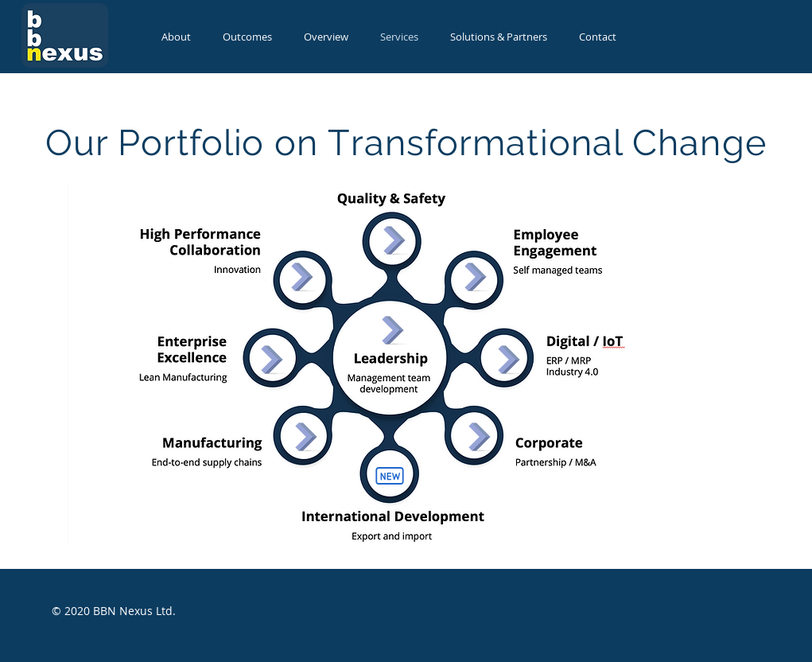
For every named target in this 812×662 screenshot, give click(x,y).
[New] (390, 476)
